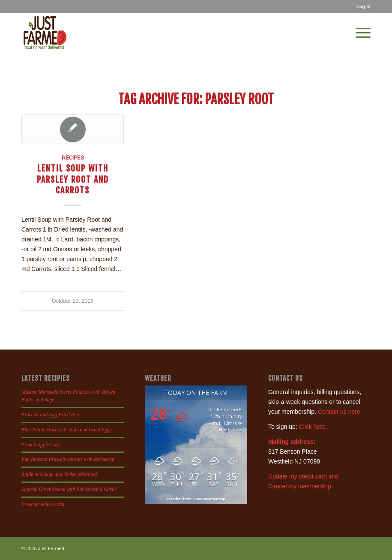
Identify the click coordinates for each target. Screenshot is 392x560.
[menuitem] (361, 6)
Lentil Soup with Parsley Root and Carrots (73, 179)
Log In (364, 6)
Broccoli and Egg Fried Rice (51, 415)
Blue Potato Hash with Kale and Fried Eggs (66, 430)
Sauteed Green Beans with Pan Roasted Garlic (69, 489)
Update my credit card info (303, 476)
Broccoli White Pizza (43, 504)
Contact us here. (340, 412)
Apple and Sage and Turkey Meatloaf (59, 474)
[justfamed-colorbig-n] (45, 33)
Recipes (73, 158)
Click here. (313, 427)
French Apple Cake (41, 445)
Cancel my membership (300, 486)
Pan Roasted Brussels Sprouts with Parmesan (68, 459)
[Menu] (359, 33)
